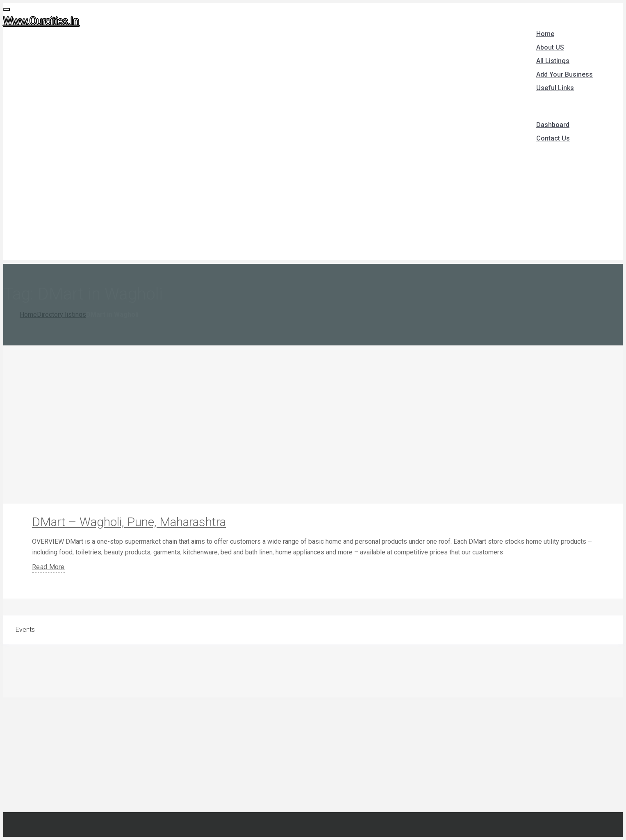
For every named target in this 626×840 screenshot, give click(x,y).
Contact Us (553, 138)
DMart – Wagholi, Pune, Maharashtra (129, 522)
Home (545, 34)
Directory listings (61, 314)
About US (550, 47)
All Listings (553, 61)
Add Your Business (565, 74)
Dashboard (553, 125)
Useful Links (555, 88)
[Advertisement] (313, 202)
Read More (48, 567)
